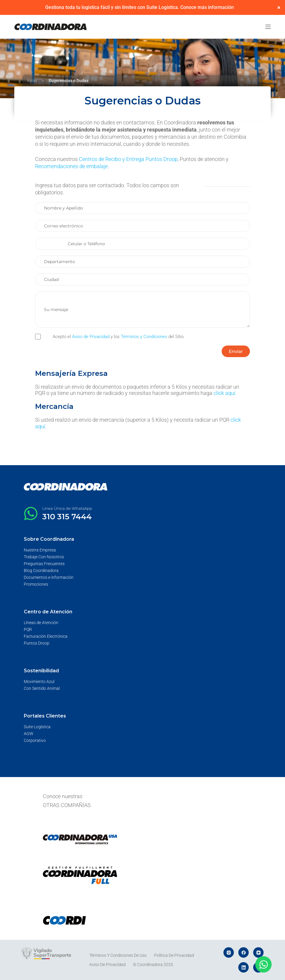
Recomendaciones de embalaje (71, 166)
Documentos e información (49, 577)
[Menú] (268, 27)
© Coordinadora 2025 (153, 965)
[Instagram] (229, 952)
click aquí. (225, 393)
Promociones (36, 584)
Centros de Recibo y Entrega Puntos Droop (128, 159)
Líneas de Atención (41, 623)
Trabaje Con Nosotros (44, 557)
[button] (236, 351)
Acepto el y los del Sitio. (119, 337)
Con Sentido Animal (42, 688)
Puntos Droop (37, 643)
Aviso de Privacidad (91, 337)
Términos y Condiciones (144, 337)
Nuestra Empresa (40, 550)
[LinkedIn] (243, 967)
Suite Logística (37, 727)
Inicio (32, 81)
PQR (28, 629)
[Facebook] (243, 952)
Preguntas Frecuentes (44, 564)
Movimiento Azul (39, 682)
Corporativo (35, 740)
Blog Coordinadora (41, 571)
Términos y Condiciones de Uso (118, 955)
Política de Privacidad (174, 955)
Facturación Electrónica (46, 636)
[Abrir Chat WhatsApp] (263, 964)
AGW (29, 734)
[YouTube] (258, 952)
